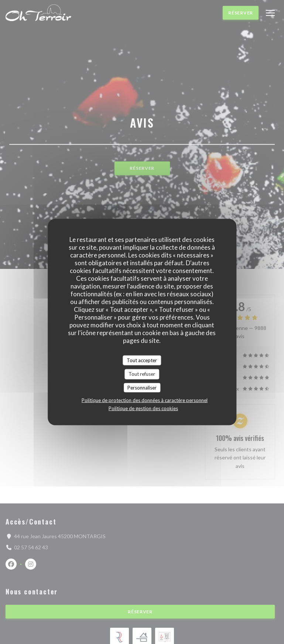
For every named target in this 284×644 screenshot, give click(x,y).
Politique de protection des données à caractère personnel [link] (145, 400)
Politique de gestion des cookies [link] (143, 408)
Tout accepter (142, 360)
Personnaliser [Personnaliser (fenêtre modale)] (142, 387)
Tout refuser (142, 374)
